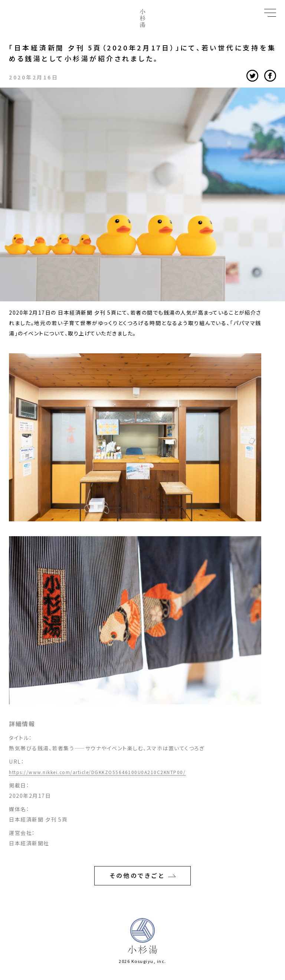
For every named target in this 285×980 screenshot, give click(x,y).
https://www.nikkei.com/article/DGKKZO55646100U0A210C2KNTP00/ (97, 772)
